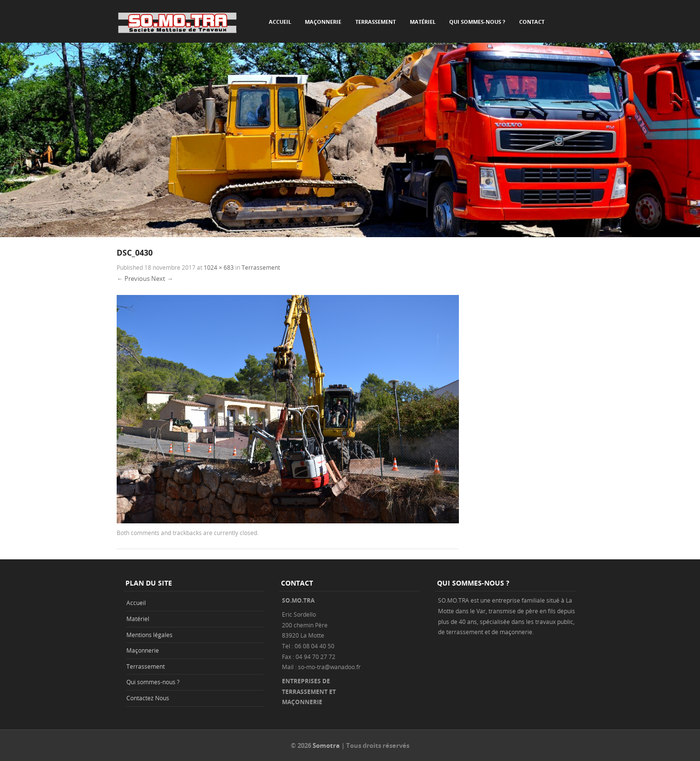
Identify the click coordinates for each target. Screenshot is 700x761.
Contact (532, 22)
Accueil (280, 22)
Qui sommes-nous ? (477, 22)
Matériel (423, 22)
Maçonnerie (323, 22)
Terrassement (376, 22)
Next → (162, 278)
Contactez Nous (148, 698)
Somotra (326, 745)
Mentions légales (149, 635)
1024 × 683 (219, 267)
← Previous (133, 278)
